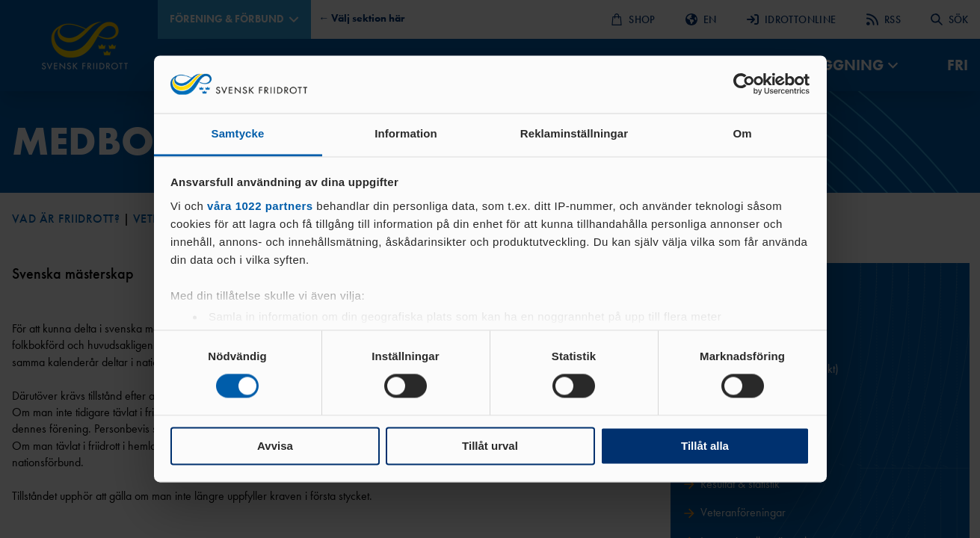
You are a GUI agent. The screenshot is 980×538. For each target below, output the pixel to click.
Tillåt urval (490, 446)
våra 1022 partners (260, 206)
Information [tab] (406, 133)
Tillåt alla (705, 446)
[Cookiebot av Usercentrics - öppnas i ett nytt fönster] (744, 84)
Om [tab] (742, 133)
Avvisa (275, 446)
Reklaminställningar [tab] (574, 133)
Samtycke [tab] (238, 133)
